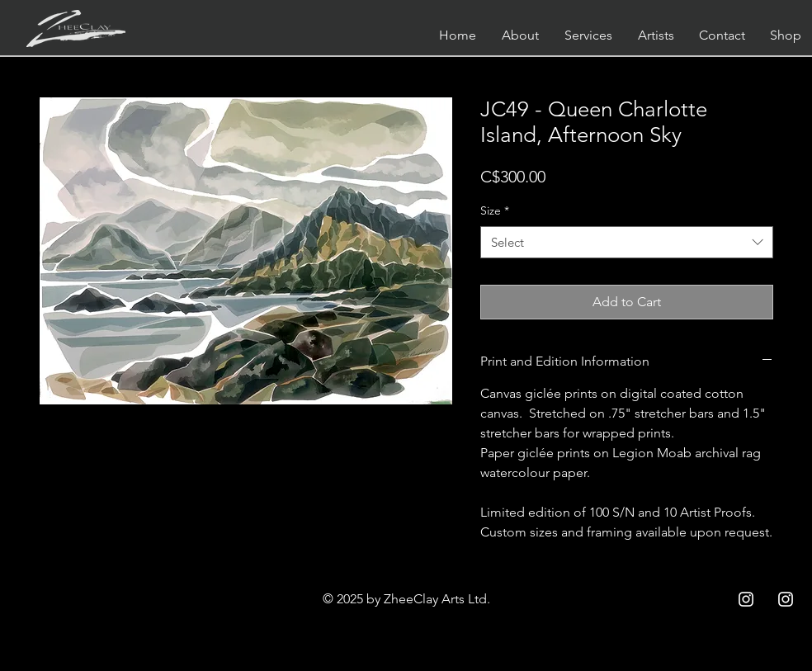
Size (495, 210)
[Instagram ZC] (786, 599)
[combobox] (627, 242)
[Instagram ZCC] (746, 599)
